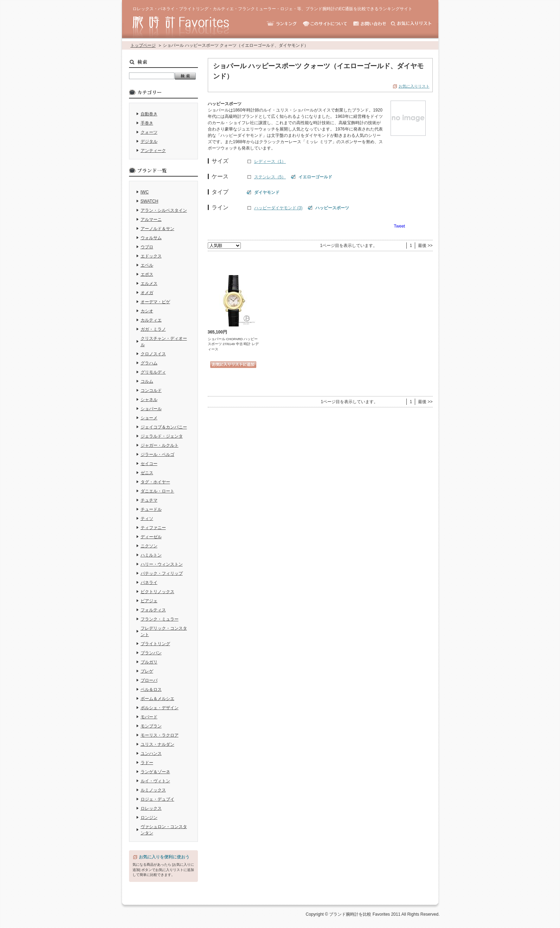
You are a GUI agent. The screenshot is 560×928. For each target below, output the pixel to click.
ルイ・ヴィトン (155, 781)
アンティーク (153, 151)
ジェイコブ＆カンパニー (164, 427)
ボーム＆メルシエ (157, 699)
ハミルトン (151, 555)
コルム (147, 381)
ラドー (147, 763)
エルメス (149, 284)
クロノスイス (153, 354)
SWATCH (150, 201)
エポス (147, 274)
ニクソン (149, 546)
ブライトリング (155, 644)
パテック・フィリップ (162, 573)
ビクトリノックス (157, 592)
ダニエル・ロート (157, 491)
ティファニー (153, 528)
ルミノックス (153, 790)
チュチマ (149, 500)
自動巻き (149, 114)
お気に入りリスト (414, 86)
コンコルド (151, 390)
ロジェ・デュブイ (157, 799)
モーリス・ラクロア (160, 735)
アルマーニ (151, 220)
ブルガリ (149, 662)
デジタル (149, 141)
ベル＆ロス (151, 689)
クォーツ (149, 132)
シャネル (149, 400)
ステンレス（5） (270, 177)
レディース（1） (270, 161)
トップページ (143, 45)
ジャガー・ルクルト (160, 445)
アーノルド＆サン (157, 229)
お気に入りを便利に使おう (164, 857)
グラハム (149, 363)
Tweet (399, 226)
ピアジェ (149, 601)
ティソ (147, 519)
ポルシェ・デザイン (160, 708)
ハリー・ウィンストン (162, 564)
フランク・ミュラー (160, 619)
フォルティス (153, 610)
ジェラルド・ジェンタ (162, 436)
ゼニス (147, 473)
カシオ (147, 311)
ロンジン (149, 818)
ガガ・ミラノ (153, 329)
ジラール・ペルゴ (157, 455)
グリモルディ (153, 372)
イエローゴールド (315, 177)
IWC (145, 192)
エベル (147, 265)
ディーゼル (151, 537)
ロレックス (151, 808)
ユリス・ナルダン (157, 744)
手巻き (147, 123)
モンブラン (151, 726)
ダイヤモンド (267, 192)
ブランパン (151, 653)
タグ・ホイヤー (155, 482)
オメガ (147, 293)
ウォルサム (151, 238)
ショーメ (149, 418)
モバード (149, 717)
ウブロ (147, 247)
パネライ (149, 583)
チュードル (151, 509)
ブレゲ (147, 671)
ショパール (151, 409)
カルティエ (151, 320)
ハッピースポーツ (332, 208)
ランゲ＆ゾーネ (155, 772)
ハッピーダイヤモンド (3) (278, 208)
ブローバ (149, 680)
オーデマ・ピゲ (155, 302)
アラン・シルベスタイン (164, 210)
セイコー (149, 464)
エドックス (151, 256)
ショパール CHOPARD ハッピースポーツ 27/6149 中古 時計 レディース (233, 344)
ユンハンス (151, 754)
